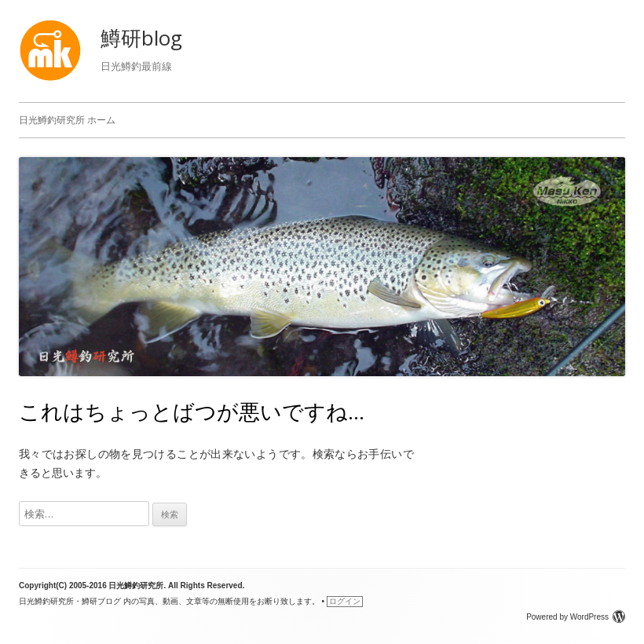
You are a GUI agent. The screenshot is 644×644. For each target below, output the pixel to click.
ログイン (345, 601)
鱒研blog (141, 38)
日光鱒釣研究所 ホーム (67, 120)
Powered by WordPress (576, 617)
